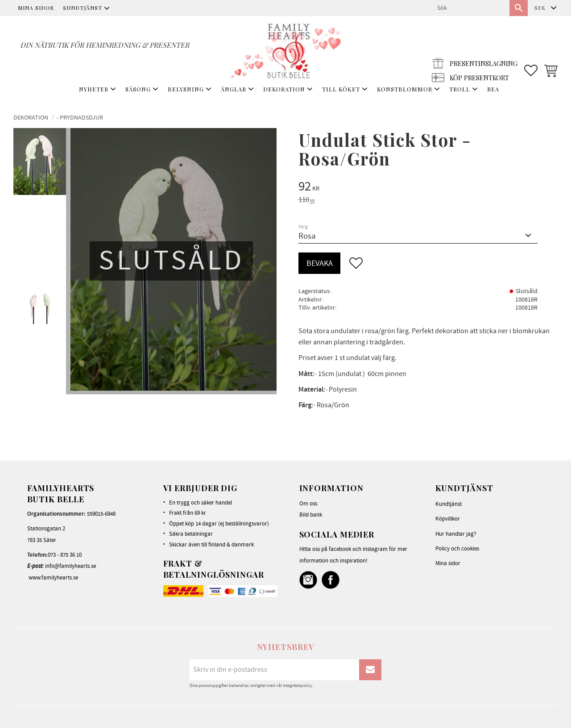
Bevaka (320, 263)
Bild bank (311, 515)
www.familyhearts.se (53, 578)
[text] (428, 188)
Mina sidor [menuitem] (36, 8)
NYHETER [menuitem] (94, 89)
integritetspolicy (298, 686)
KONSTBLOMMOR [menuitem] (405, 89)
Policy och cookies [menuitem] (457, 549)
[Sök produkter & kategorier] (470, 8)
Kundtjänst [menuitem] (83, 8)
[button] (531, 50)
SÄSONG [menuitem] (138, 89)
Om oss (308, 504)
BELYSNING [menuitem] (186, 89)
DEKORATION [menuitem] (284, 89)
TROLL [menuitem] (460, 89)
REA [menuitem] (493, 89)
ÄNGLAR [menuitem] (234, 89)
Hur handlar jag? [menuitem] (456, 534)
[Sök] (519, 8)
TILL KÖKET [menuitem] (341, 89)
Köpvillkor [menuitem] (448, 519)
